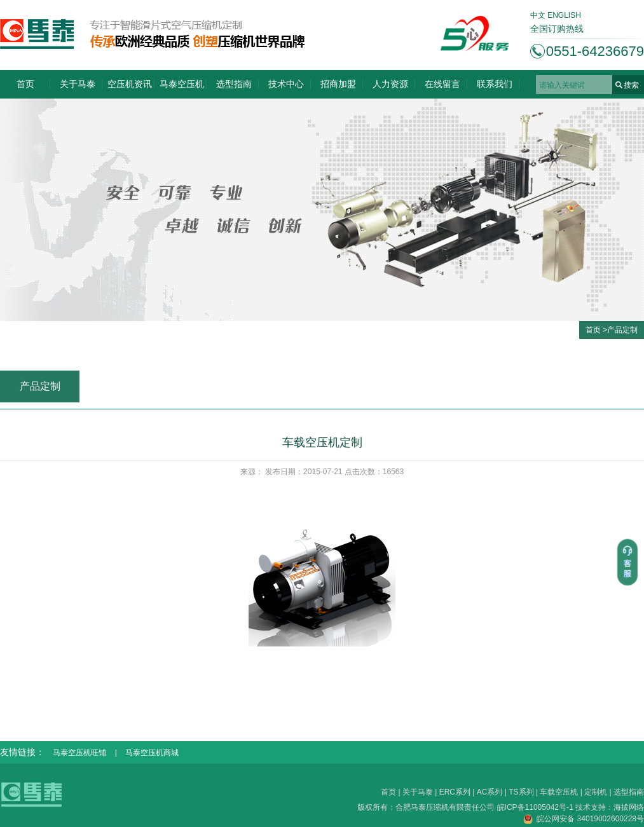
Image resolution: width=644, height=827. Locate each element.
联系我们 (495, 84)
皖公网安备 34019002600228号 (584, 819)
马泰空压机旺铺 (79, 753)
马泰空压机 (182, 84)
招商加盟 (338, 84)
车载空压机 (559, 792)
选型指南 (234, 84)
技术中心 (286, 84)
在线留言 (442, 84)
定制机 (596, 792)
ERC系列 (455, 792)
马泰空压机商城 (152, 753)
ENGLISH (564, 15)
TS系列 (521, 792)
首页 (25, 84)
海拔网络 (629, 807)
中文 (538, 15)
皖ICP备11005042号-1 (536, 807)
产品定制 (622, 330)
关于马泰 (78, 84)
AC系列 (490, 792)
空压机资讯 (130, 84)
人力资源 (390, 84)
